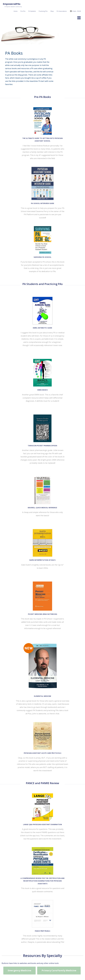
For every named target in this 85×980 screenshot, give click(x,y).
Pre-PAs (23, 11)
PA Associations (62, 11)
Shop (52, 11)
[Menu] (79, 18)
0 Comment (54, 723)
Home (16, 11)
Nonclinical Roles (67, 723)
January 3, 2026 (33, 723)
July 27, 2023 (32, 756)
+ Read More (76, 738)
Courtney (44, 723)
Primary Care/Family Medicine (59, 519)
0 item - (77, 11)
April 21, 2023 (33, 793)
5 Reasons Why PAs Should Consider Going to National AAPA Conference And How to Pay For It (52, 785)
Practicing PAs (43, 11)
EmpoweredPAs (12, 4)
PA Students (32, 11)
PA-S (41, 758)
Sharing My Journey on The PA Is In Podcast (53, 719)
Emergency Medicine (19, 519)
